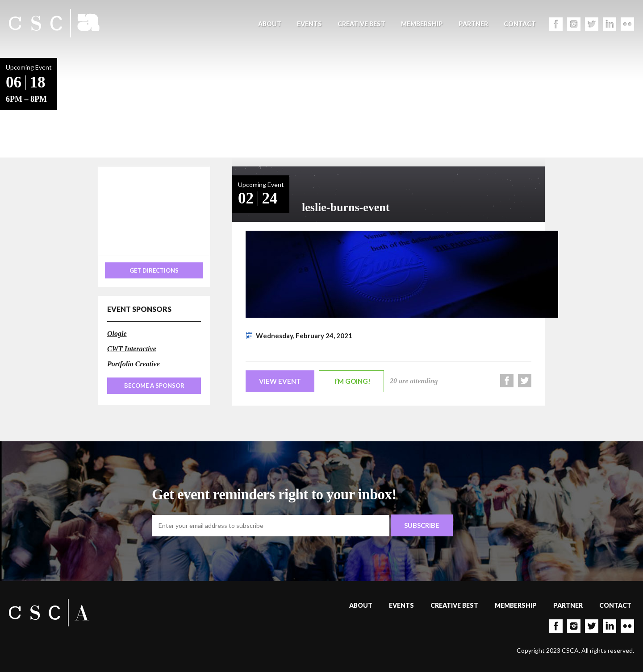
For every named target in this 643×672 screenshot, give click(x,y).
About (270, 24)
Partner (473, 24)
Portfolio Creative (134, 364)
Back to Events (85, 107)
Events (309, 24)
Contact (520, 24)
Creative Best (361, 24)
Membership (422, 24)
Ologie (117, 334)
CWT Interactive (132, 349)
